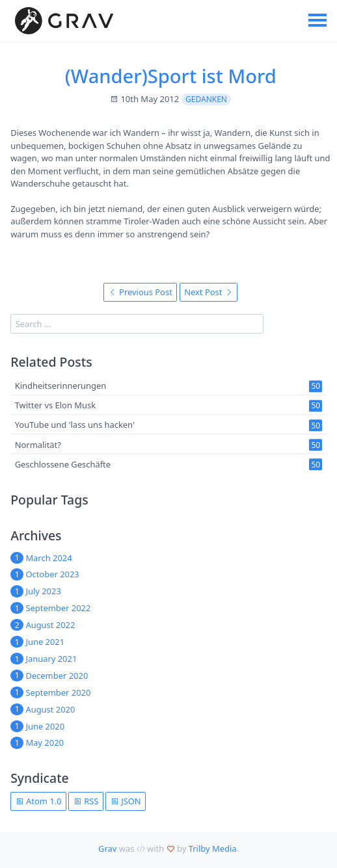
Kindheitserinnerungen (61, 386)
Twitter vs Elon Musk (55, 406)
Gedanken (206, 99)
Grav (107, 848)
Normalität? (38, 445)
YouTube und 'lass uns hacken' (75, 425)
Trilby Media (213, 848)
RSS (86, 801)
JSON (126, 801)
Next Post (209, 292)
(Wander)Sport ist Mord (171, 76)
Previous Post (141, 292)
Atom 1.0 (39, 801)
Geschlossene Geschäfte (63, 464)
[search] (137, 323)
